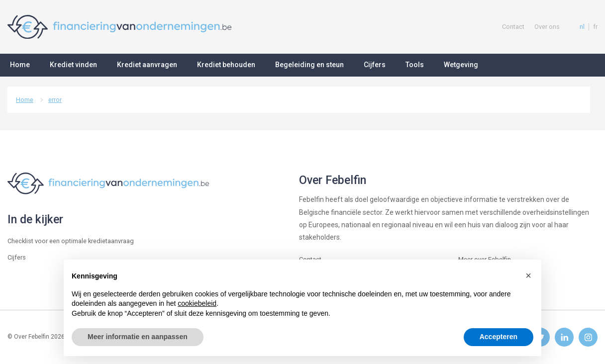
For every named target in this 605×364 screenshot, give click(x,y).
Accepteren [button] (499, 337)
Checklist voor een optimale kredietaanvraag (71, 241)
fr (595, 27)
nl (582, 27)
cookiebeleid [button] (197, 303)
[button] (528, 275)
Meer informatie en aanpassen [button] (138, 337)
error (55, 100)
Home (25, 100)
